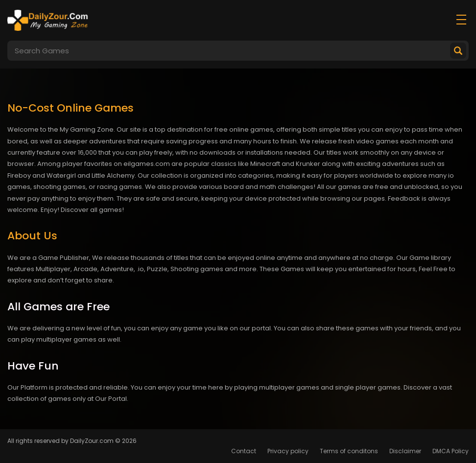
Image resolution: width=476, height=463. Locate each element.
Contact (244, 451)
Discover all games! (92, 210)
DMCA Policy (451, 451)
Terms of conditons (349, 451)
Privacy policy (288, 451)
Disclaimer (405, 451)
